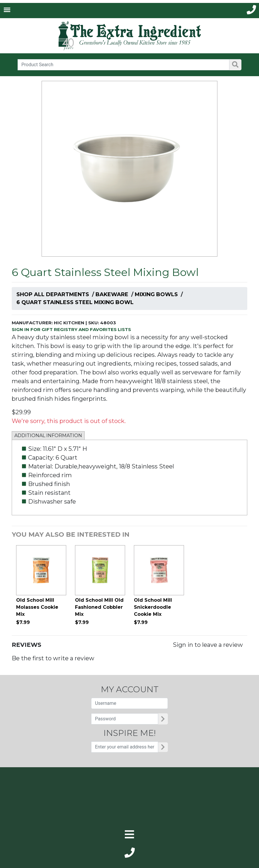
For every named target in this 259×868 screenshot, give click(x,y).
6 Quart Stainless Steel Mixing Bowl (75, 302)
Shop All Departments (53, 294)
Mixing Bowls (156, 294)
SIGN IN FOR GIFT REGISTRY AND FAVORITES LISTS (71, 329)
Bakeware (112, 294)
